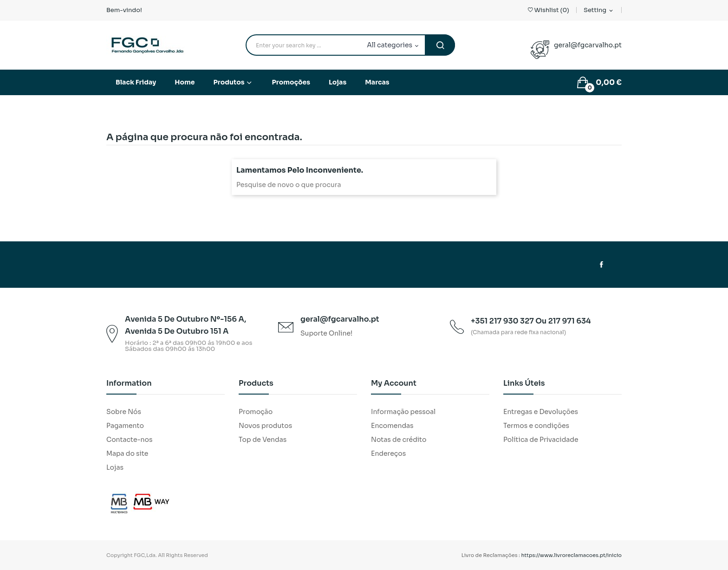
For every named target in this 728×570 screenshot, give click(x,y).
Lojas (115, 467)
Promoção (256, 412)
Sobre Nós (124, 412)
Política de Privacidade (541, 440)
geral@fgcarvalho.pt (588, 45)
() (549, 10)
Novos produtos (265, 426)
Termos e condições (536, 426)
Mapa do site (127, 453)
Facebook (601, 265)
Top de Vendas (263, 440)
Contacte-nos (129, 440)
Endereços (388, 453)
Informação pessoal (403, 412)
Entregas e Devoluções (541, 412)
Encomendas (392, 426)
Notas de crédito (399, 440)
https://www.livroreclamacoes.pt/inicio (572, 555)
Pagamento (125, 426)
